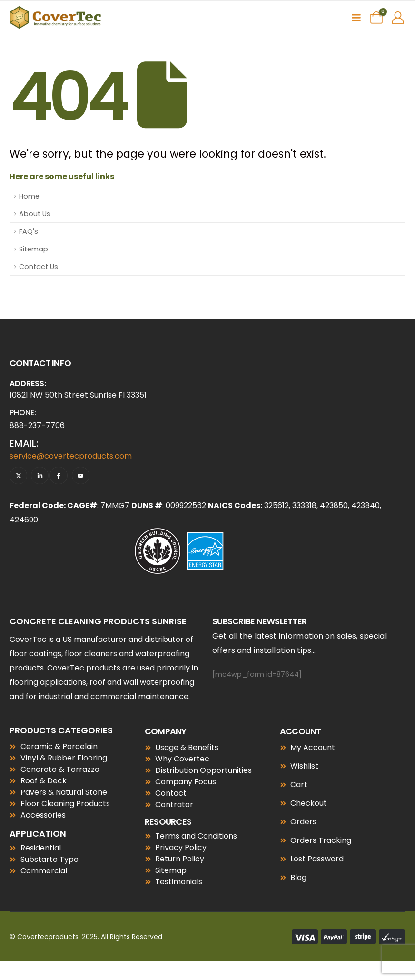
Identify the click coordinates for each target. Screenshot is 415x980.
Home (29, 196)
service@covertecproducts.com (71, 456)
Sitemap (34, 249)
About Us (35, 214)
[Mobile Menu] (356, 18)
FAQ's (29, 231)
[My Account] (398, 18)
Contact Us (39, 267)
